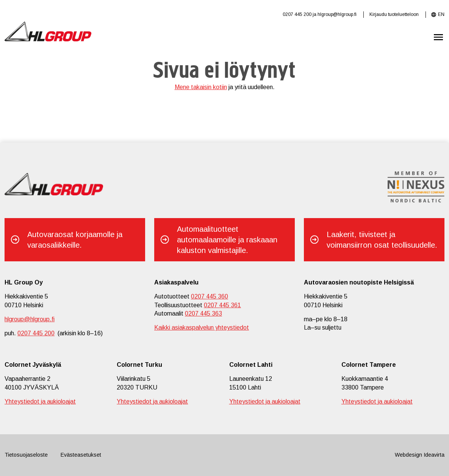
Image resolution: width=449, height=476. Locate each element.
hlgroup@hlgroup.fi (337, 14)
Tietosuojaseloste (26, 455)
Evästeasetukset (81, 455)
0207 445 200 (297, 14)
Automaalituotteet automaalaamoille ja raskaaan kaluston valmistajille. (227, 240)
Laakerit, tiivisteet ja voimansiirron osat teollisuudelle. (382, 240)
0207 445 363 (203, 313)
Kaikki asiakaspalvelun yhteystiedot (202, 328)
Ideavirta (434, 455)
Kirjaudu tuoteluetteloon (394, 14)
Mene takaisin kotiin (201, 87)
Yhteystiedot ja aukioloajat (40, 401)
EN (441, 14)
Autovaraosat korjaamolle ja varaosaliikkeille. (75, 240)
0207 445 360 (210, 296)
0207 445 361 (222, 305)
